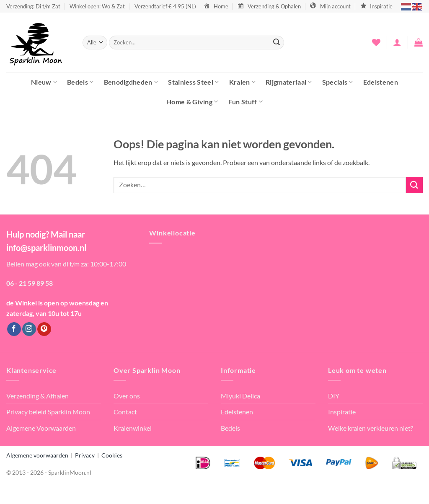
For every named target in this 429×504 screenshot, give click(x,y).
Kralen (242, 82)
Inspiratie (342, 412)
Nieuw (44, 82)
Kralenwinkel (133, 428)
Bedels (80, 82)
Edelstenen (381, 82)
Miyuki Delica (240, 396)
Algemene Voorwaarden (41, 428)
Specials (338, 82)
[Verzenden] (277, 43)
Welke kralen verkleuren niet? (371, 428)
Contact (125, 412)
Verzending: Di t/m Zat (33, 6)
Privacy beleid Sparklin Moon (48, 412)
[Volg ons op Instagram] (29, 329)
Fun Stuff (246, 102)
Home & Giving (192, 102)
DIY (334, 396)
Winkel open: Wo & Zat (97, 6)
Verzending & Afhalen (37, 396)
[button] (397, 42)
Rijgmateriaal (289, 82)
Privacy (85, 455)
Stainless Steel (193, 82)
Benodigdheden (131, 82)
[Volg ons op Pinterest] (44, 329)
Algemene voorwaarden (37, 455)
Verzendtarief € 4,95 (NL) (165, 6)
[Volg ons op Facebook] (14, 329)
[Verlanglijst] (376, 42)
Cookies (112, 455)
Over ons (127, 396)
